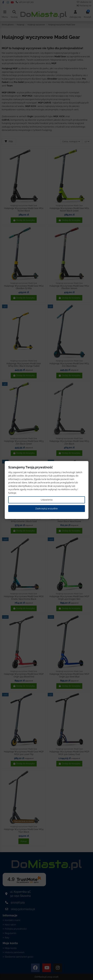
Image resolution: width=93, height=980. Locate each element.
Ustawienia (47, 500)
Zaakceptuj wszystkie (46, 509)
